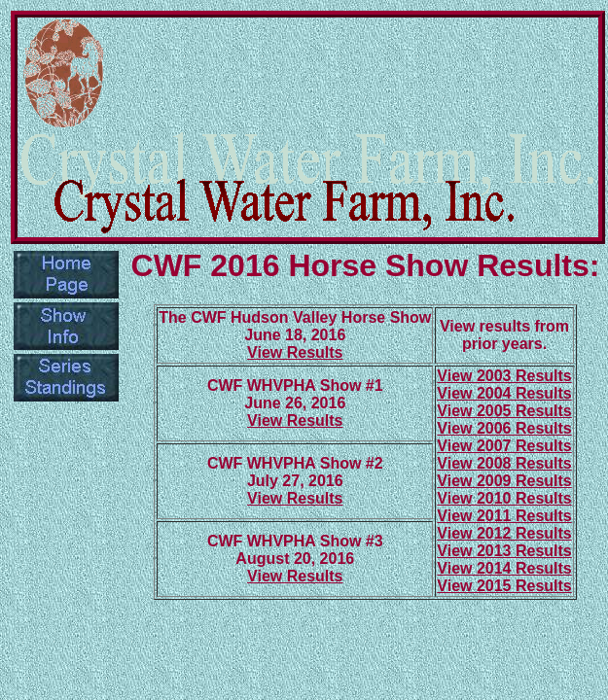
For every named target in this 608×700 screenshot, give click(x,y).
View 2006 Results (504, 428)
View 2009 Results (504, 481)
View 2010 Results (504, 498)
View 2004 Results (504, 393)
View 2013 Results (504, 551)
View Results (295, 352)
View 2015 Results (504, 586)
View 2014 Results (504, 568)
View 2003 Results (504, 376)
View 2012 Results (504, 533)
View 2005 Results (504, 411)
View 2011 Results (504, 516)
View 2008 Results (504, 463)
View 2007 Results (504, 446)
